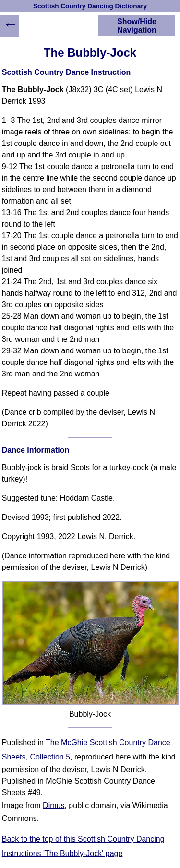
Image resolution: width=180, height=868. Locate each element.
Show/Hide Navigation (137, 26)
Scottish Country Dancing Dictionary (90, 6)
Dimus (54, 805)
